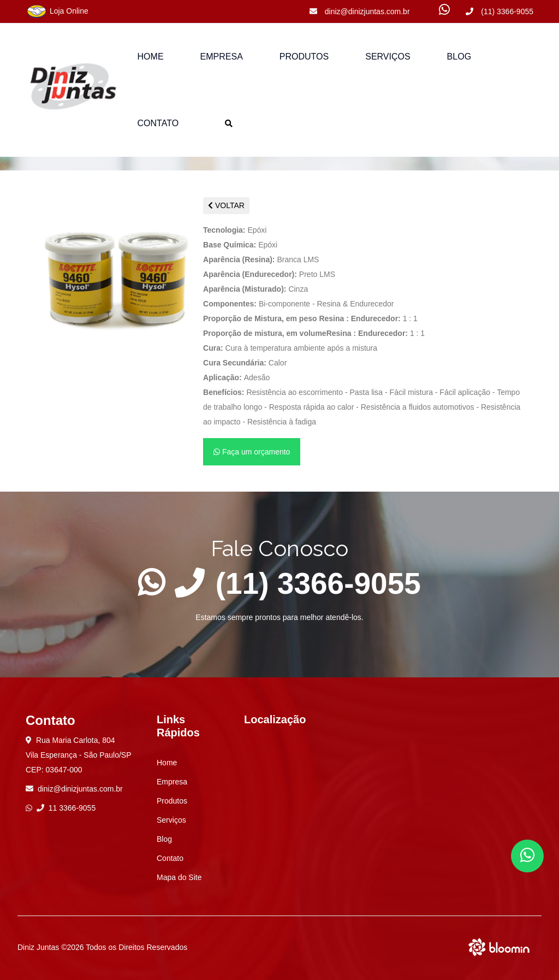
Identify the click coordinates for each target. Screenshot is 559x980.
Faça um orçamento (252, 452)
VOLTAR (226, 205)
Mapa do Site (179, 877)
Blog (459, 57)
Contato (158, 123)
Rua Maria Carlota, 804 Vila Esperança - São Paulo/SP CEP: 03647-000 (79, 755)
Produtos (172, 801)
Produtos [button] (304, 57)
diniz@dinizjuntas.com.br (360, 11)
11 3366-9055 (66, 808)
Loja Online (57, 11)
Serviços (388, 57)
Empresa (222, 57)
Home (151, 57)
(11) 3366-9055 (499, 11)
